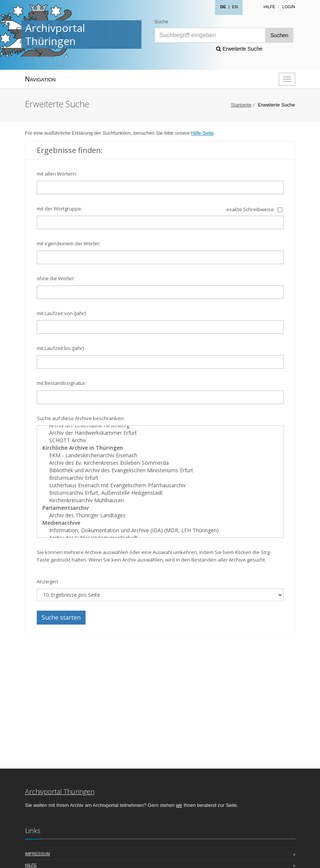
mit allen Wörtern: (57, 174)
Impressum (38, 854)
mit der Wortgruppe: (59, 209)
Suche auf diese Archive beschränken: (81, 418)
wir (179, 805)
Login (288, 7)
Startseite (241, 105)
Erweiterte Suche (239, 49)
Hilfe (269, 7)
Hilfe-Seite (202, 133)
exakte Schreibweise (250, 209)
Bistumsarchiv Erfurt (160, 478)
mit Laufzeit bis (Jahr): (61, 348)
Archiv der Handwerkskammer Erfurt (160, 433)
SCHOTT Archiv (160, 440)
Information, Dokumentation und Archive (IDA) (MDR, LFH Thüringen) (160, 530)
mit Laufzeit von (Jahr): (62, 313)
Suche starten (61, 617)
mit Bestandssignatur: (62, 383)
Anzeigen (47, 581)
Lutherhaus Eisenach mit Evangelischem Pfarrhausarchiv (160, 485)
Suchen (279, 35)
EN (235, 7)
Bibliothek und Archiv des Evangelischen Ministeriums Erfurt (160, 470)
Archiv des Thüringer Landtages (160, 515)
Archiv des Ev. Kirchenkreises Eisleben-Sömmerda (160, 463)
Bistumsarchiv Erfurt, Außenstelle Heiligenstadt (160, 493)
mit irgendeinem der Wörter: (69, 243)
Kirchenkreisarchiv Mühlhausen (160, 500)
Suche (162, 22)
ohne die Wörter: (56, 278)
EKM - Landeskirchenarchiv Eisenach (160, 455)
